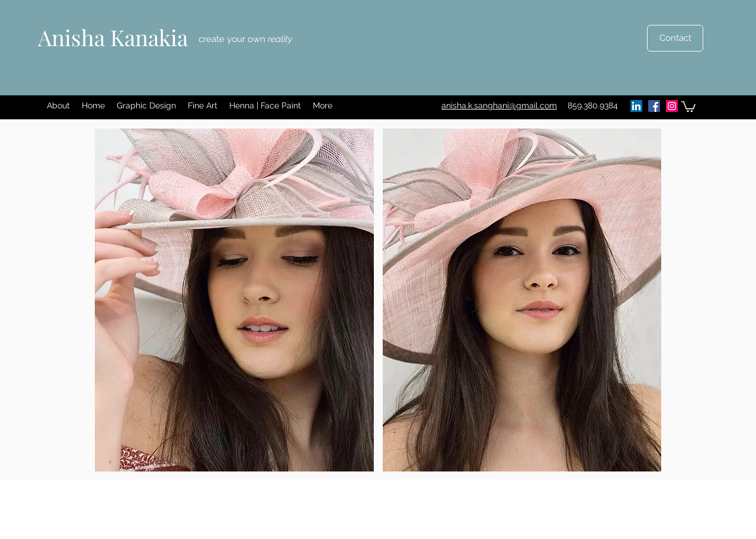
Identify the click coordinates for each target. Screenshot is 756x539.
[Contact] (675, 38)
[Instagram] (672, 106)
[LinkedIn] (636, 106)
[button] (146, 106)
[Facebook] (654, 106)
